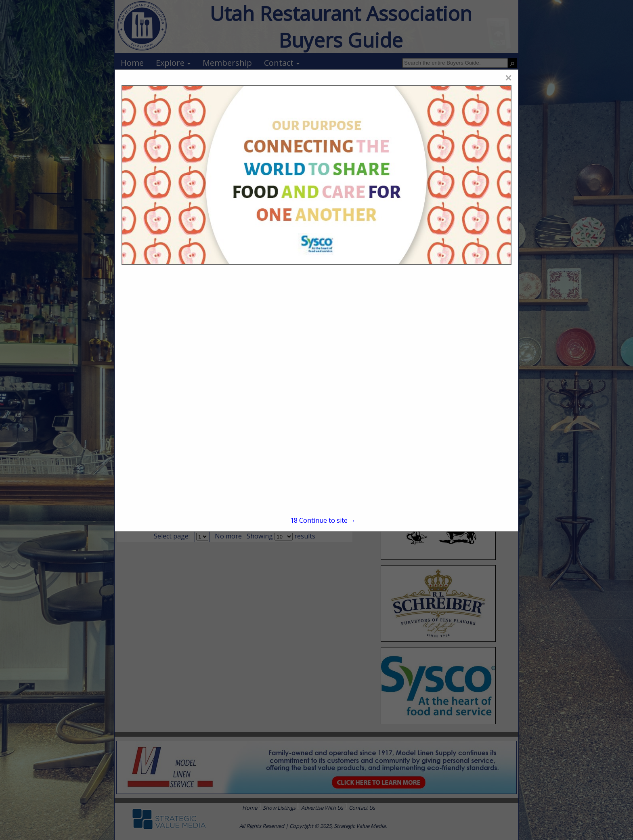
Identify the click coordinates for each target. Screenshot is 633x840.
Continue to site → (323, 520)
